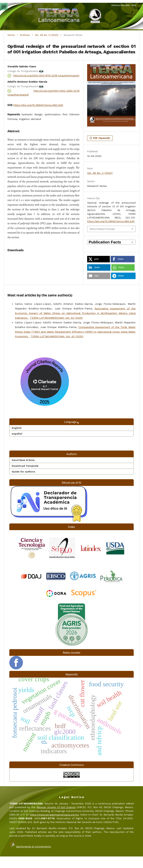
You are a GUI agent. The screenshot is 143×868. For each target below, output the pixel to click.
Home (11, 35)
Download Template (25, 477)
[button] (98, 259)
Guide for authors (23, 483)
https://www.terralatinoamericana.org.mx (54, 826)
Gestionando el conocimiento (34, 858)
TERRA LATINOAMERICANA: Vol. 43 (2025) (56, 329)
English (17, 439)
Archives (25, 35)
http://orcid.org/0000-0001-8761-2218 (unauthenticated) (46, 76)
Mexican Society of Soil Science (56, 819)
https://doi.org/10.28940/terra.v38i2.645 (38, 105)
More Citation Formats (102, 229)
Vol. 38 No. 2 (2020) (47, 35)
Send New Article (23, 472)
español (17, 445)
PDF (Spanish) (101, 138)
